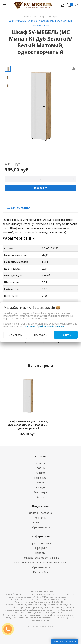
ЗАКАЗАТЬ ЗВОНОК (9, 629)
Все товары (40, 492)
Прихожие (40, 478)
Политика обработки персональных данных (40, 563)
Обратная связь (40, 527)
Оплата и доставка (40, 513)
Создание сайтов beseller (65, 641)
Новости (40, 553)
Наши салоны (40, 523)
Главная (27, 17)
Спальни (40, 468)
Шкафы (40, 487)
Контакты (40, 518)
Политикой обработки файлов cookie (44, 326)
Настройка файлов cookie (40, 626)
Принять (66, 335)
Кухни (40, 483)
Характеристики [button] (19, 207)
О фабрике (40, 548)
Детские (40, 473)
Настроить (41, 335)
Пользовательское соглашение (40, 558)
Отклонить (15, 335)
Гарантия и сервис (40, 543)
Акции (40, 497)
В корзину (40, 188)
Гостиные (40, 463)
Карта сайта (40, 572)
